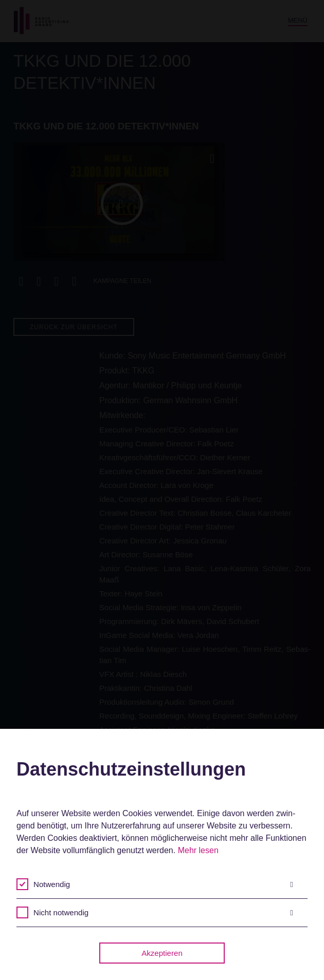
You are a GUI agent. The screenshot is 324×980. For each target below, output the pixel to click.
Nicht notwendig (163, 913)
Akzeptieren (162, 953)
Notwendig (163, 884)
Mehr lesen (198, 850)
